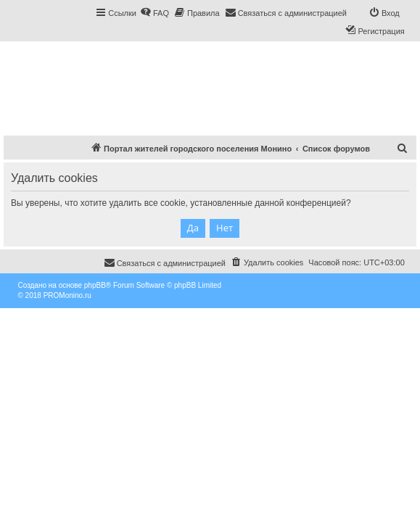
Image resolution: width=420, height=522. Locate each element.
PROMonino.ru (67, 295)
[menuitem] (155, 13)
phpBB (95, 285)
